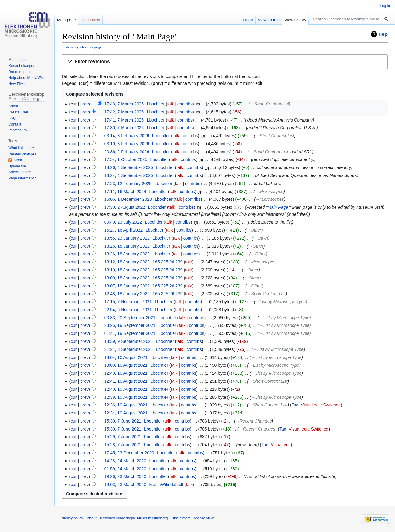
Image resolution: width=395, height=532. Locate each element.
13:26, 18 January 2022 (127, 246)
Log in (385, 6)
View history (295, 20)
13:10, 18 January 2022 (127, 270)
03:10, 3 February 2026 (127, 144)
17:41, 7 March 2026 (124, 120)
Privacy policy (72, 518)
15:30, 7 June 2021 (123, 421)
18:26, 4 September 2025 (129, 167)
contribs (185, 104)
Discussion (91, 20)
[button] (225, 62)
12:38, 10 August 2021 (126, 397)
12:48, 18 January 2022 (127, 294)
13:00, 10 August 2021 (126, 365)
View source (269, 20)
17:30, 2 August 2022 (125, 207)
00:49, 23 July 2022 (123, 222)
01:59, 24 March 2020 (125, 469)
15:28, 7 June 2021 (123, 445)
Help (383, 34)
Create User (18, 112)
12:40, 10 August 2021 (126, 389)
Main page (67, 20)
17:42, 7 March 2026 (124, 112)
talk (171, 104)
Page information (22, 178)
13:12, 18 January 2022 (127, 262)
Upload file (17, 166)
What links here (21, 148)
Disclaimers (181, 518)
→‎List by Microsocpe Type (281, 302)
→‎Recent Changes (253, 421)
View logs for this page (84, 47)
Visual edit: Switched (321, 405)
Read (248, 20)
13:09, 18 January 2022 (127, 278)
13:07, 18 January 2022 (127, 286)
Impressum (17, 130)
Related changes (22, 154)
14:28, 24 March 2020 (125, 461)
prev (84, 104)
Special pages (20, 172)
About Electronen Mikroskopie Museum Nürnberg (127, 518)
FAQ (12, 118)
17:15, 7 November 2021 (128, 302)
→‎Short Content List (269, 104)
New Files (17, 84)
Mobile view (204, 518)
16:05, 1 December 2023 (128, 199)
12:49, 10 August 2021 (126, 373)
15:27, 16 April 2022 (124, 230)
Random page (20, 72)
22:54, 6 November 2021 (128, 310)
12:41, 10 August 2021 (126, 381)
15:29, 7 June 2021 (123, 437)
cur (74, 112)
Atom (18, 160)
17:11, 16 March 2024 (125, 192)
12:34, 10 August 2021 (126, 413)
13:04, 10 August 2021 (126, 357)
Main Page (278, 207)
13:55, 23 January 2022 (127, 238)
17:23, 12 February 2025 (128, 184)
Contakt (15, 124)
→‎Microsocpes (269, 192)
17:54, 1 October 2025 (126, 159)
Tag (295, 405)
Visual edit (281, 445)
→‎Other (254, 230)
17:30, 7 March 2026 (124, 128)
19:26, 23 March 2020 (125, 476)
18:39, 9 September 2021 (129, 341)
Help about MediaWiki (26, 78)
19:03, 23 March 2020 (125, 485)
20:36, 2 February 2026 (127, 152)
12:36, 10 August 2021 (126, 405)
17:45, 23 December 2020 (129, 453)
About (13, 106)
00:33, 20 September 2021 (130, 318)
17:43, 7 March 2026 (124, 104)
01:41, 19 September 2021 (130, 333)
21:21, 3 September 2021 (129, 349)
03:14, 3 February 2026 (127, 136)
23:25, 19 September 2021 (130, 325)
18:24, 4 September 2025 (129, 175)
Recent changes (22, 66)
